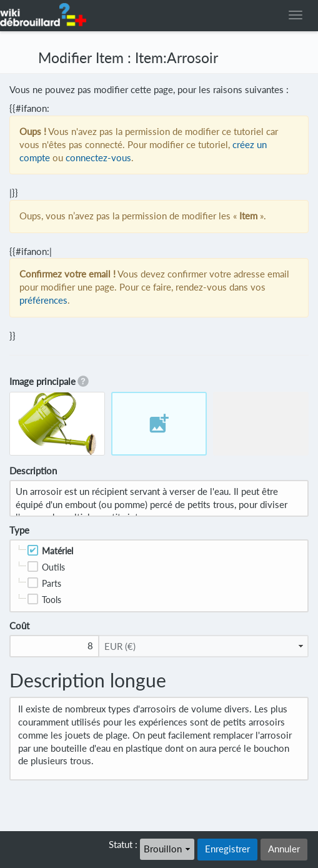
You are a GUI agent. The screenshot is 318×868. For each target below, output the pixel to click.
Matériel (57, 551)
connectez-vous (98, 158)
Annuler (284, 849)
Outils (53, 567)
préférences (43, 300)
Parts (52, 583)
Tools (52, 600)
